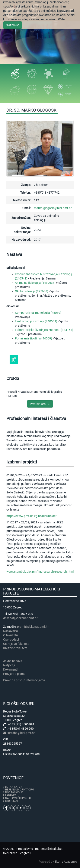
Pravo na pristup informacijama (25, 680)
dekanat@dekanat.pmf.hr (20, 618)
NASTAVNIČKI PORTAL (18, 798)
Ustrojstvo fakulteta (16, 644)
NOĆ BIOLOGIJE (14, 792)
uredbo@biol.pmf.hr (21, 733)
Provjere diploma (14, 674)
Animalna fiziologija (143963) (34, 283)
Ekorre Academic (66, 862)
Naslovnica (11, 631)
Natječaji (9, 665)
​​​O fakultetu (11, 635)
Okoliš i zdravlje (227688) (32, 291)
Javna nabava (13, 661)
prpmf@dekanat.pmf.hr (33, 627)
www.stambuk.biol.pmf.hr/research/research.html (40, 572)
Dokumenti (10, 669)
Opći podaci (11, 639)
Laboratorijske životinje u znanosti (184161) (44, 330)
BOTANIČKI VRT (13, 787)
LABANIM (11, 795)
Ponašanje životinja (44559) (33, 338)
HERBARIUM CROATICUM (20, 790)
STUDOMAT (12, 801)
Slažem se (13, 25)
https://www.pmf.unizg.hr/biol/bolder (31, 516)
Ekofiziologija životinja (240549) (36, 321)
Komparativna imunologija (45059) (38, 313)
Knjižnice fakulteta (15, 648)
